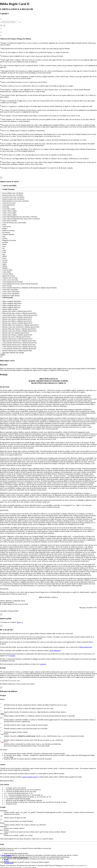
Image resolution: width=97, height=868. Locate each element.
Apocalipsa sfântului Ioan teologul (12, 353)
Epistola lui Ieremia (8, 276)
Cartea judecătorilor (8, 205)
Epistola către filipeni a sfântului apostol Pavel (16, 321)
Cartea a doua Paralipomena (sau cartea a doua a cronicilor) (20, 219)
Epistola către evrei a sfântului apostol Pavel (15, 337)
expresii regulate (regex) (30, 777)
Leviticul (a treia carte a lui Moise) (12, 197)
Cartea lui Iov (6, 227)
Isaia (3, 236)
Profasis (6, 861)
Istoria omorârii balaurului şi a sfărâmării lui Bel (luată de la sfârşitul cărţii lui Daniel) (28, 288)
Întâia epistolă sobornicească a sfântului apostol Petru (18, 341)
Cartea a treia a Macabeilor (10, 294)
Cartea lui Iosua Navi (8, 203)
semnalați (12, 656)
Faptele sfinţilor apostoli (9, 309)
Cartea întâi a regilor (8, 209)
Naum (3, 258)
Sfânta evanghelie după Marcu (11, 303)
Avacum (4, 260)
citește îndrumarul (55, 650)
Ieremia (4, 238)
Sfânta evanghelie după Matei (11, 301)
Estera (3, 225)
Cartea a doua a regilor (9, 211)
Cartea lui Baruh (7, 274)
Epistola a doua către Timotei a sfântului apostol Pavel (18, 331)
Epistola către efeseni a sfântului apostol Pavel (16, 319)
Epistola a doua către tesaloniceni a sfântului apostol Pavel (20, 327)
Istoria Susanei (6, 286)
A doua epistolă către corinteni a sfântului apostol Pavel (19, 315)
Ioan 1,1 (20, 622)
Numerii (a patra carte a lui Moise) (12, 199)
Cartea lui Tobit (6, 270)
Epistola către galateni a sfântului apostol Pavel (16, 317)
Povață (6, 859)
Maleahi (4, 268)
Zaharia (4, 266)
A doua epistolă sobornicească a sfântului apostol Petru (19, 343)
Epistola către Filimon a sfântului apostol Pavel (16, 335)
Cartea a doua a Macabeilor (10, 292)
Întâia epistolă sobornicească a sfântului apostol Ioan (18, 345)
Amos (3, 250)
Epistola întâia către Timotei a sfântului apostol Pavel (18, 329)
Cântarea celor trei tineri (9, 278)
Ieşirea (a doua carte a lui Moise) (12, 195)
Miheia (4, 256)
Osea (3, 246)
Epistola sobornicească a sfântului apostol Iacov (16, 339)
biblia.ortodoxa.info (86, 647)
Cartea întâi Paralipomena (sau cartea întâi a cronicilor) (19, 217)
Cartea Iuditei (6, 272)
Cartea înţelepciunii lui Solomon (12, 282)
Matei (3, 714)
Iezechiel (4, 242)
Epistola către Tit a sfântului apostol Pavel (15, 333)
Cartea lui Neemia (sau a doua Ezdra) (13, 223)
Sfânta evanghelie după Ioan (10, 307)
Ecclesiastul (5, 233)
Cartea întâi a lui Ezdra (9, 221)
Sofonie (4, 262)
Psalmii (4, 229)
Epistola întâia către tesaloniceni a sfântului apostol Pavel (19, 325)
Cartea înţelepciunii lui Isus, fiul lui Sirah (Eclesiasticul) (19, 284)
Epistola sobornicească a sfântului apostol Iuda (16, 351)
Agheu (3, 264)
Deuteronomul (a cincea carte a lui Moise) (15, 201)
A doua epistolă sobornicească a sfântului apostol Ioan (18, 347)
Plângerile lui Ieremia (8, 240)
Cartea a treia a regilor (8, 213)
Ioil (2, 248)
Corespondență (9, 863)
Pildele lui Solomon (8, 231)
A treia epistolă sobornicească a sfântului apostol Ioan (18, 349)
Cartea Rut (5, 207)
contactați (43, 664)
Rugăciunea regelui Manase (10, 296)
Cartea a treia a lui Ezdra (9, 280)
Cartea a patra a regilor (9, 215)
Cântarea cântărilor (7, 234)
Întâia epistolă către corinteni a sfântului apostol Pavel (18, 313)
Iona (3, 254)
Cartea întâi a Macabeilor (9, 290)
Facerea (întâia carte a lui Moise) (12, 193)
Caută (3, 355)
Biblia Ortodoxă (7, 856)
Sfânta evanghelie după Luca (10, 305)
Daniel (3, 244)
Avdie (3, 252)
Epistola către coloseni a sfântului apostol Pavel (16, 323)
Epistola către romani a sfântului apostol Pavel (16, 311)
